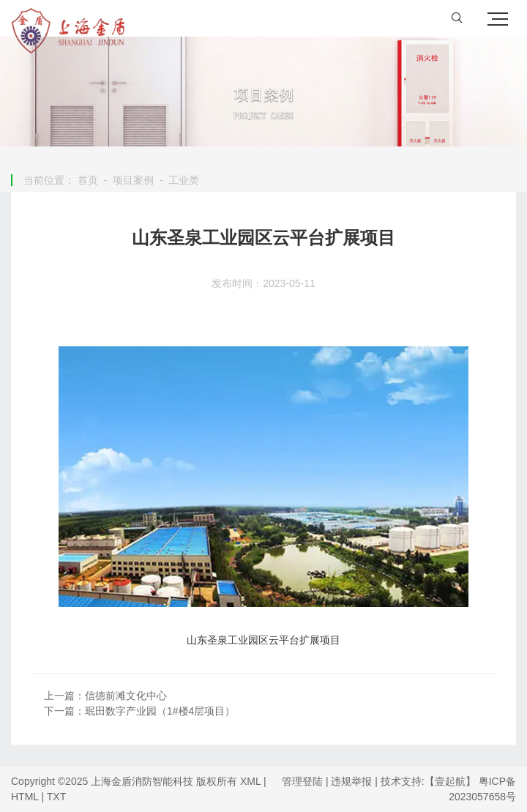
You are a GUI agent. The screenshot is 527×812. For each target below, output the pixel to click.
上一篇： (105, 696)
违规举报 (351, 781)
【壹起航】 (450, 781)
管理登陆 (302, 781)
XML (250, 781)
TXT (56, 797)
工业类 (184, 180)
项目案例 (133, 180)
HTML (25, 797)
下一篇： (139, 711)
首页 (88, 180)
